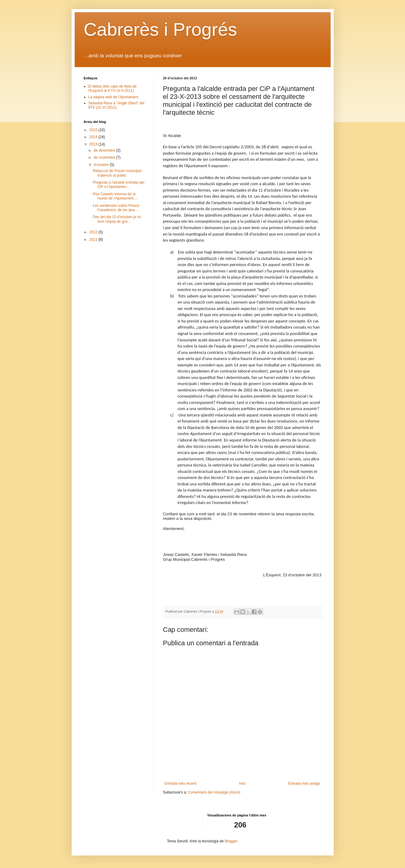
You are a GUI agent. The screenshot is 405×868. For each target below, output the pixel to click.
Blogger (231, 841)
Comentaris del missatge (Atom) (214, 792)
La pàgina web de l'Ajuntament (113, 97)
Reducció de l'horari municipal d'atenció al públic (117, 173)
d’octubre (102, 165)
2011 (94, 240)
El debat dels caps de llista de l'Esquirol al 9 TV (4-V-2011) (113, 88)
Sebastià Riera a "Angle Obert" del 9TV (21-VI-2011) (116, 105)
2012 (94, 232)
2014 (94, 137)
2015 (94, 130)
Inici (242, 783)
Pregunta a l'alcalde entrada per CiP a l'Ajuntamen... (119, 185)
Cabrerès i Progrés (161, 29)
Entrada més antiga (304, 783)
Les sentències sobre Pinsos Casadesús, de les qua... (116, 208)
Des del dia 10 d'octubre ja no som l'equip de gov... (117, 219)
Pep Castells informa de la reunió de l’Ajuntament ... (115, 196)
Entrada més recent (181, 783)
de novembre (105, 157)
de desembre (105, 150)
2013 (94, 144)
